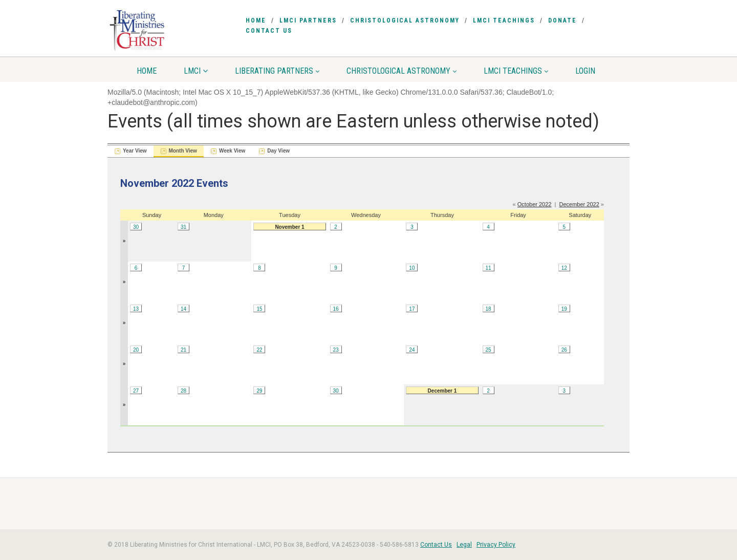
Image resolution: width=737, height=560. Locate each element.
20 (136, 350)
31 (183, 227)
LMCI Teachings (504, 20)
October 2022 (535, 204)
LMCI (196, 71)
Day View (278, 151)
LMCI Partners (308, 20)
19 (564, 309)
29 (259, 391)
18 (488, 309)
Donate (562, 20)
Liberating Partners (277, 71)
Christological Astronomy (405, 20)
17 (412, 309)
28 (183, 391)
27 (136, 391)
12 (564, 268)
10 (412, 268)
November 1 (289, 227)
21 (183, 350)
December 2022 (579, 204)
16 (336, 309)
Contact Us (269, 31)
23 (336, 350)
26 (564, 350)
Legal (464, 545)
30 (136, 227)
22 (259, 350)
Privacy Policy (496, 545)
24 (412, 350)
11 (488, 268)
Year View (135, 151)
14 (183, 309)
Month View (183, 151)
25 (488, 350)
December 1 (442, 391)
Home (256, 20)
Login (585, 71)
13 (136, 309)
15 (259, 309)
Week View (232, 151)
